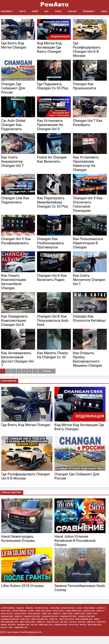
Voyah (60, 12)
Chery (36, 12)
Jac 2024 (73, 630)
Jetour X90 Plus (68, 616)
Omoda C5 (41, 630)
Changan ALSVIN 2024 (10, 627)
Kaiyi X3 (83, 633)
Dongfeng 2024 (61, 633)
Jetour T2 (101, 616)
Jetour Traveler (19, 619)
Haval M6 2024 (34, 622)
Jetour (31, 619)
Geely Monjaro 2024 (9, 630)
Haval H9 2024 (89, 619)
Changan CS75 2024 (68, 624)
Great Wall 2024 (46, 633)
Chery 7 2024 (92, 622)
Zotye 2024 (74, 633)
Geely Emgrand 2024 (84, 627)
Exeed (97, 627)
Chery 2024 (46, 622)
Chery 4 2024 (67, 622)
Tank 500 (29, 616)
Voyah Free (55, 616)
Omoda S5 (91, 630)
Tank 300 (20, 616)
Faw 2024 (82, 630)
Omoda (4, 633)
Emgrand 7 (91, 12)
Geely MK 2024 (53, 630)
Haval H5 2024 (20, 622)
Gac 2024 (64, 630)
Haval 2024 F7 (59, 619)
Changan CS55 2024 (32, 624)
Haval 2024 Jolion (43, 619)
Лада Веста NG (21, 635)
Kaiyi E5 (34, 633)
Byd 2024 (12, 633)
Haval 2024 (5, 619)
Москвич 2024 (23, 633)
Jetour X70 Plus (41, 616)
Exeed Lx (100, 619)
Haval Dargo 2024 (74, 619)
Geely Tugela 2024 (27, 630)
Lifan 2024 (101, 630)
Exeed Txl (54, 627)
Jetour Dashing (8, 616)
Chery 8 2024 (79, 622)
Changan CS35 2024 (50, 624)
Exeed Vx (56, 622)
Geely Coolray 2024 (40, 627)
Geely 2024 (25, 627)
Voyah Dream (89, 616)
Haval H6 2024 (7, 622)
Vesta (23, 12)
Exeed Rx (18, 624)
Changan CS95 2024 (86, 624)
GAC (48, 12)
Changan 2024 (7, 624)
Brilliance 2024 (95, 633)
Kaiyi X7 (4, 635)
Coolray (74, 12)
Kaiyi (11, 635)
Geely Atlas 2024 (67, 627)
